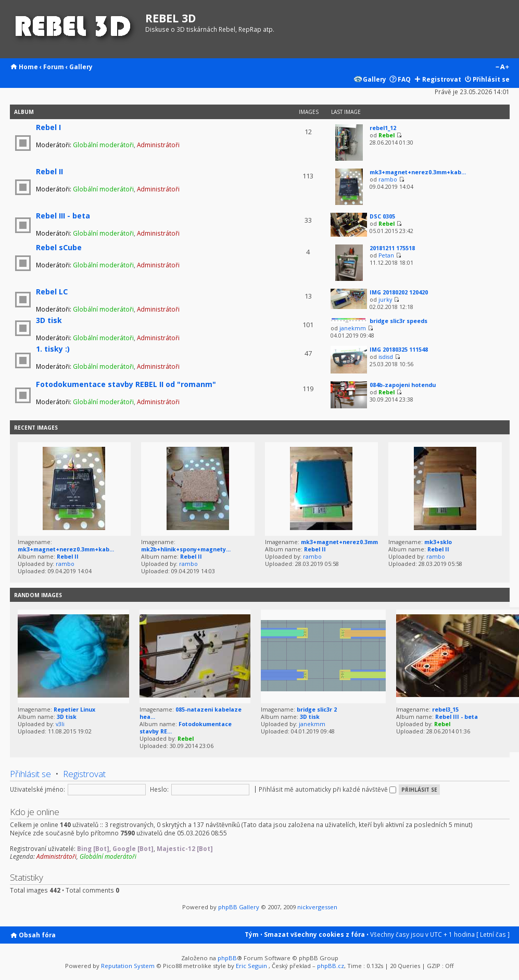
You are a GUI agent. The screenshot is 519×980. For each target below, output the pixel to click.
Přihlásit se (491, 79)
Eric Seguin (251, 966)
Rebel (387, 135)
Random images (38, 595)
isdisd (386, 357)
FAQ (404, 79)
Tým (252, 934)
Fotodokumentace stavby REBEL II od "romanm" (126, 384)
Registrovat (442, 79)
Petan (386, 255)
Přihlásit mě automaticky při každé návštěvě (327, 789)
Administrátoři (158, 145)
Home (28, 67)
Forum (54, 67)
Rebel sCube (59, 247)
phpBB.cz (331, 966)
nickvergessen (317, 907)
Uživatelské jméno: (37, 789)
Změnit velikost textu (502, 68)
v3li (60, 724)
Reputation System (128, 966)
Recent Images (36, 428)
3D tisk (49, 320)
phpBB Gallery (239, 907)
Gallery (81, 67)
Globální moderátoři (103, 145)
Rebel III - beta (63, 216)
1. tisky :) (53, 349)
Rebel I (48, 127)
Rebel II (49, 171)
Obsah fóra (37, 935)
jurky (385, 300)
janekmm (353, 328)
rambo (388, 179)
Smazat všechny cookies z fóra (314, 934)
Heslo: (159, 789)
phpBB (227, 958)
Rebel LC (52, 292)
